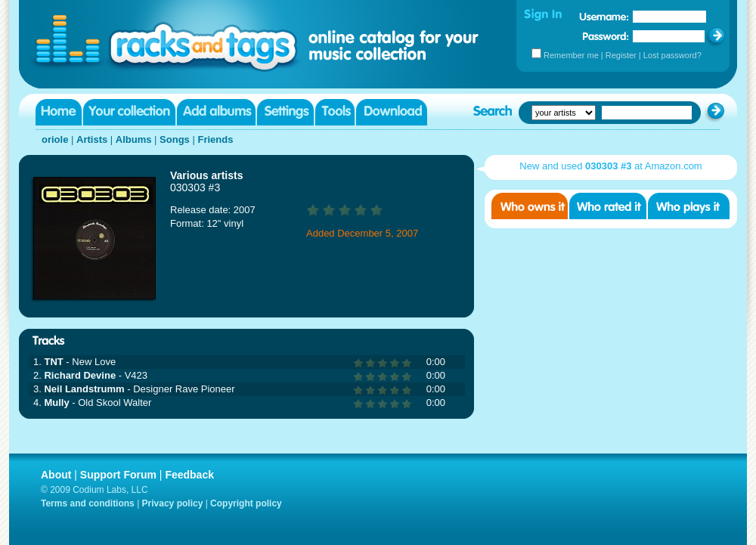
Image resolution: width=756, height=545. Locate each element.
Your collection (129, 112)
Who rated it (608, 206)
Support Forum (118, 475)
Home (59, 112)
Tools (335, 112)
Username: (604, 17)
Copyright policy (246, 503)
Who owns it (530, 206)
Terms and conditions (88, 503)
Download (392, 112)
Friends (215, 139)
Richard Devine (80, 375)
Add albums (216, 112)
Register (621, 55)
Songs (175, 139)
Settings (285, 112)
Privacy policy (173, 503)
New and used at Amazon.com (610, 166)
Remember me (571, 55)
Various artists (207, 175)
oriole (55, 139)
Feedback (189, 475)
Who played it (689, 206)
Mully (56, 403)
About (56, 475)
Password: (606, 36)
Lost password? (672, 55)
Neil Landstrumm (84, 389)
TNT (53, 362)
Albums (134, 139)
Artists (92, 139)
